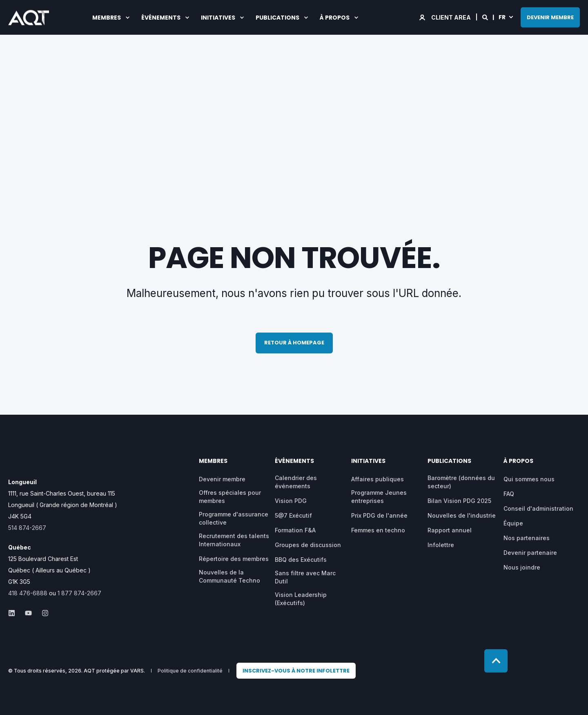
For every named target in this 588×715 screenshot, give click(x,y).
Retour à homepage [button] (294, 343)
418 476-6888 (28, 593)
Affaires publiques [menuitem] (378, 479)
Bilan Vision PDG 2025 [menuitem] (459, 501)
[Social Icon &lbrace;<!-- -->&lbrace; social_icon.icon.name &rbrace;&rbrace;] (14, 613)
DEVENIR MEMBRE (550, 17)
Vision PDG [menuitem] (291, 501)
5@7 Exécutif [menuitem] (293, 515)
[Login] (446, 17)
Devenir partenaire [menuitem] (530, 553)
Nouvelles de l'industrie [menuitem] (462, 515)
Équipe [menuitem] (513, 523)
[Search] (486, 17)
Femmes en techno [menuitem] (378, 530)
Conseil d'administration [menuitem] (538, 508)
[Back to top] (496, 661)
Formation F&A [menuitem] (295, 530)
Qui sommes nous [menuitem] (529, 479)
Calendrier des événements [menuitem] (296, 482)
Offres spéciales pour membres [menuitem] (230, 497)
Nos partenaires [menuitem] (527, 538)
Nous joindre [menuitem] (522, 567)
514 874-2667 (27, 528)
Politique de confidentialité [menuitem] (190, 671)
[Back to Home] (29, 19)
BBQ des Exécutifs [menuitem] (301, 560)
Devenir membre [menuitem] (222, 479)
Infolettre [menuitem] (441, 545)
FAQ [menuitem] (509, 494)
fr (502, 17)
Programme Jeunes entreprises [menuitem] (379, 497)
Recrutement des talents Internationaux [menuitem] (234, 540)
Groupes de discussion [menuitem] (308, 545)
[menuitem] (296, 671)
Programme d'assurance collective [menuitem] (234, 518)
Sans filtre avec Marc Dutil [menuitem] (305, 577)
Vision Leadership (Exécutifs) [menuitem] (301, 599)
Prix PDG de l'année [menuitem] (379, 515)
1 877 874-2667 (79, 593)
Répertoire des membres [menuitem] (234, 559)
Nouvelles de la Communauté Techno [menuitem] (229, 576)
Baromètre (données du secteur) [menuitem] (461, 482)
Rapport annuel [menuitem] (450, 530)
